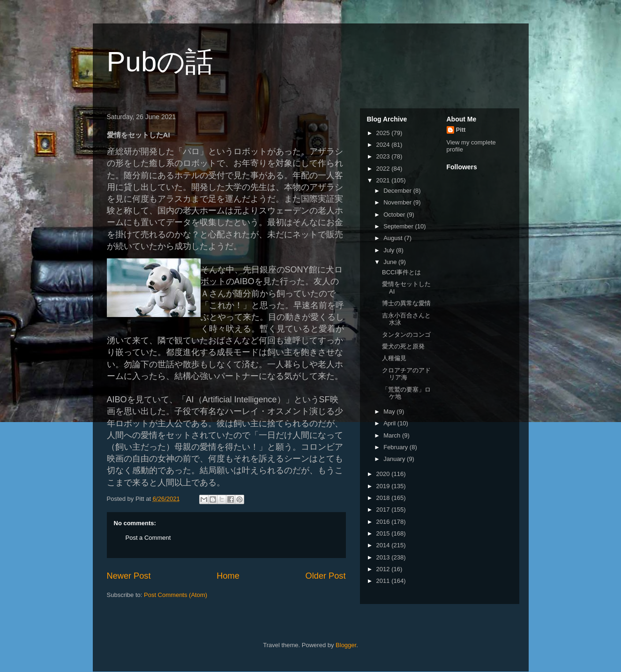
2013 (384, 557)
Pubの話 (160, 62)
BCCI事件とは (401, 272)
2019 (384, 486)
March (393, 435)
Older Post (326, 576)
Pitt (461, 130)
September (399, 226)
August (394, 238)
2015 (384, 533)
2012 (384, 569)
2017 (384, 510)
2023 (384, 156)
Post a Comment (148, 538)
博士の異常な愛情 (406, 303)
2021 (384, 180)
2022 (384, 169)
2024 (384, 145)
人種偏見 (394, 358)
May (390, 412)
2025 (384, 133)
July (390, 250)
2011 (384, 581)
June (391, 262)
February (397, 447)
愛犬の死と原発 (403, 346)
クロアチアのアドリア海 (406, 374)
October (395, 215)
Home (228, 576)
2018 (384, 498)
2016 (384, 522)
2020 (384, 474)
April (390, 423)
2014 (384, 545)
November (398, 202)
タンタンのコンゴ (406, 335)
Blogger (346, 645)
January (395, 459)
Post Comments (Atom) (176, 595)
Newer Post (129, 576)
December (398, 191)
